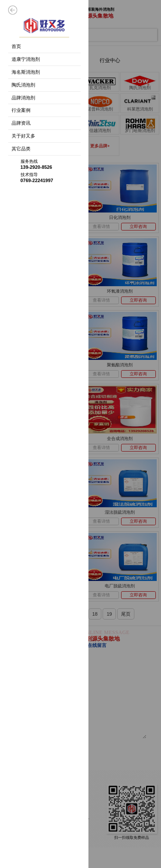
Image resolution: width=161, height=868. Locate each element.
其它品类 (21, 149)
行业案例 (21, 110)
